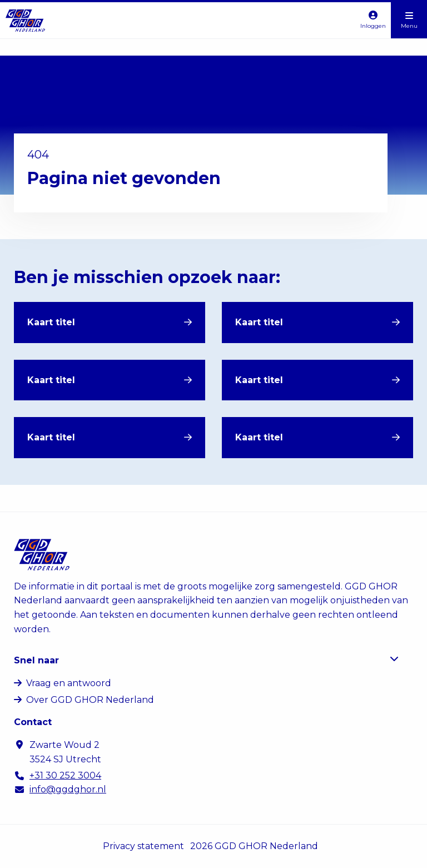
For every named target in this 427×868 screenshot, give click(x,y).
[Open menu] (409, 20)
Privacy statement (143, 846)
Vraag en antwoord (69, 683)
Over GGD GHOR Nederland (90, 700)
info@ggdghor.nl (68, 789)
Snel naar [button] (206, 660)
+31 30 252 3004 (65, 775)
